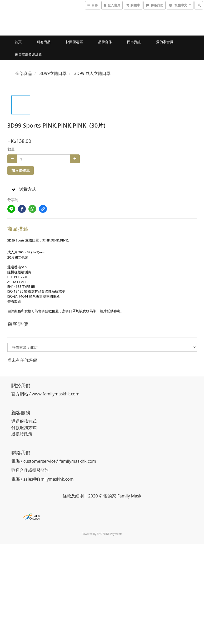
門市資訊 (134, 42)
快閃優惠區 (74, 42)
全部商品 (24, 73)
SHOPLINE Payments (110, 534)
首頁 (18, 42)
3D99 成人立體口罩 (92, 73)
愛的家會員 (165, 42)
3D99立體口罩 (53, 73)
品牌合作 (105, 42)
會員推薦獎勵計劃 (28, 54)
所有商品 (44, 42)
